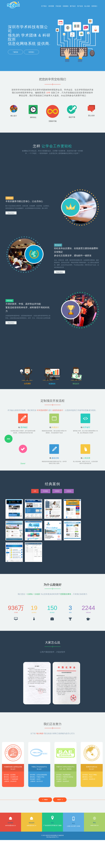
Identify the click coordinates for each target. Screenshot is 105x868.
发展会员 (10, 198)
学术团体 (45, 491)
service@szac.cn (11, 825)
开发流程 (58, 6)
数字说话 (73, 6)
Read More (11, 213)
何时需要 (51, 6)
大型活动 (69, 491)
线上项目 (87, 6)
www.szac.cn (95, 825)
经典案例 (66, 6)
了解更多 (15, 52)
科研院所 (57, 491)
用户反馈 (80, 6)
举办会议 (58, 245)
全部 (35, 491)
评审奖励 (10, 301)
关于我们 (44, 6)
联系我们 (94, 6)
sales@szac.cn (32, 825)
